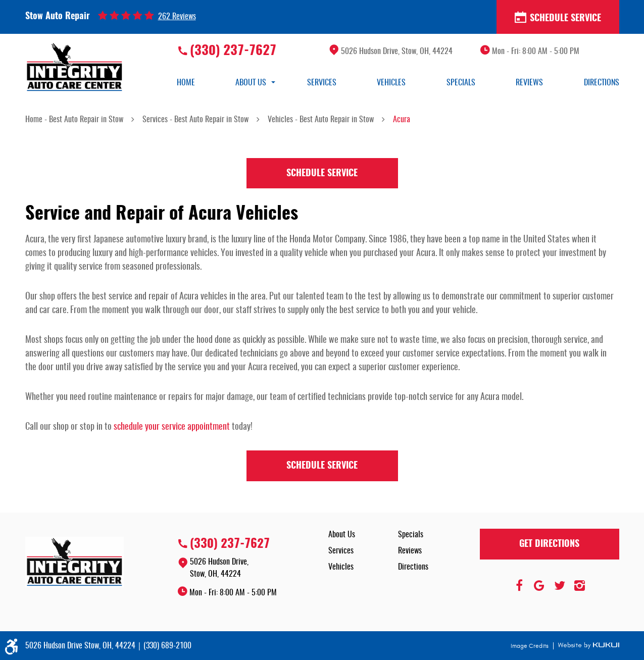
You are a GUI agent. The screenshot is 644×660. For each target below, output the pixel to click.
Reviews (529, 83)
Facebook (519, 586)
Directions (602, 83)
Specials (461, 83)
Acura (402, 120)
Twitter (560, 586)
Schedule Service (558, 18)
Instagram (580, 586)
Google (539, 586)
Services (322, 83)
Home (186, 83)
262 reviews (177, 17)
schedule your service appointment (172, 427)
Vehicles (391, 83)
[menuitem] (186, 83)
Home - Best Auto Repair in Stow (74, 120)
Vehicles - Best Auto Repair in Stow (321, 120)
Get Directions (549, 544)
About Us (251, 83)
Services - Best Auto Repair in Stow (195, 120)
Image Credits (530, 646)
